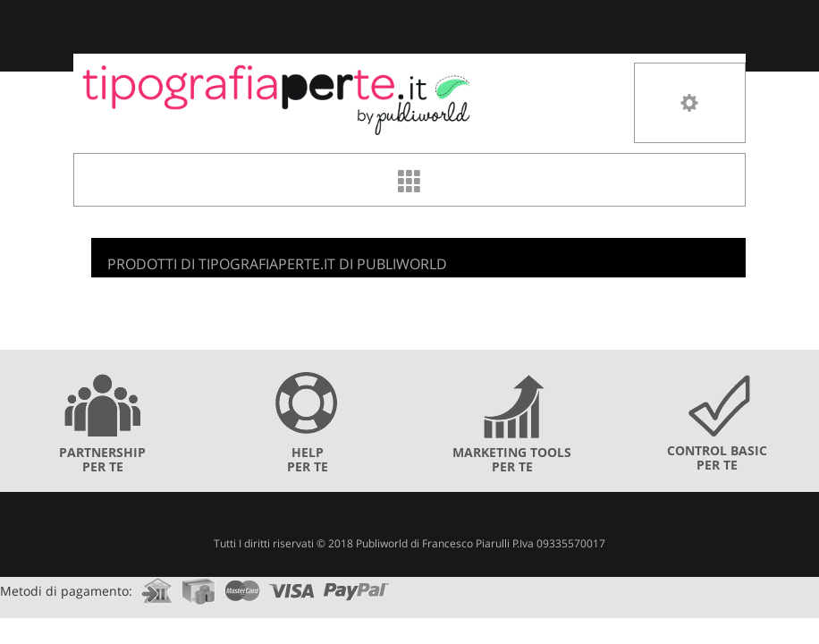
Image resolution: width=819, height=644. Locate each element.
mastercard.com (242, 585)
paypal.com (357, 585)
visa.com (292, 585)
